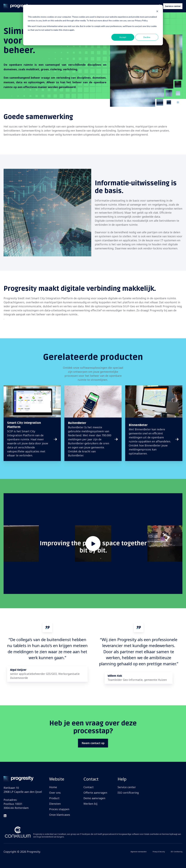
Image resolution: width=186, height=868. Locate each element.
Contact (91, 779)
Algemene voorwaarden (139, 852)
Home (53, 787)
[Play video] (93, 544)
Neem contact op (93, 743)
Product (54, 798)
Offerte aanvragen (95, 793)
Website (57, 779)
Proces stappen (59, 809)
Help (122, 779)
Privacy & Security (159, 852)
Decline (147, 37)
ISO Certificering (177, 852)
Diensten (55, 804)
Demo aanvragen (94, 798)
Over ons (55, 793)
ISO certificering (128, 793)
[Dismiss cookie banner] (157, 11)
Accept (123, 37)
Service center (173, 6)
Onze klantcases (60, 815)
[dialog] (93, 25)
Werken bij (90, 804)
